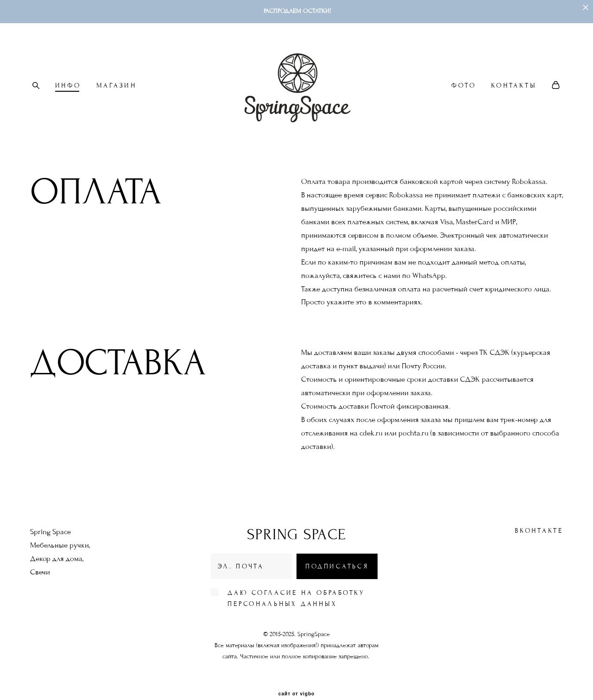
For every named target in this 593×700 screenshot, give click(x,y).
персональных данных (282, 589)
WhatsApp (429, 276)
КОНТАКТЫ (514, 85)
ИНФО (68, 85)
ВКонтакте (539, 515)
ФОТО (464, 85)
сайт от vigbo (296, 679)
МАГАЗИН (117, 85)
